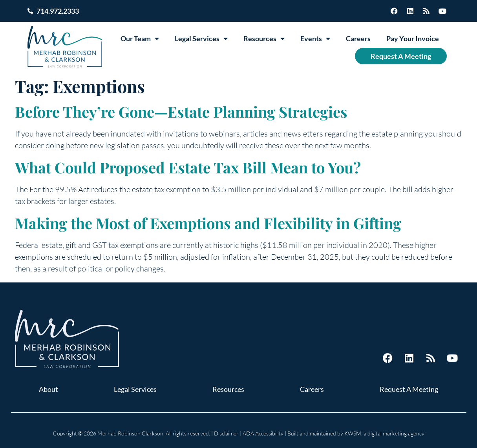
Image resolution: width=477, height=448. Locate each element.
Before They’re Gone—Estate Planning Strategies (181, 112)
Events (315, 38)
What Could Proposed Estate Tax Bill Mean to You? (188, 167)
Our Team (140, 38)
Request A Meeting (401, 56)
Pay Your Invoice (413, 38)
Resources (264, 38)
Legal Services (201, 38)
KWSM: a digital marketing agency (384, 433)
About (48, 389)
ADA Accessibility (263, 433)
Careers (358, 38)
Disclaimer (226, 433)
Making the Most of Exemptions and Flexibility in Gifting (208, 223)
